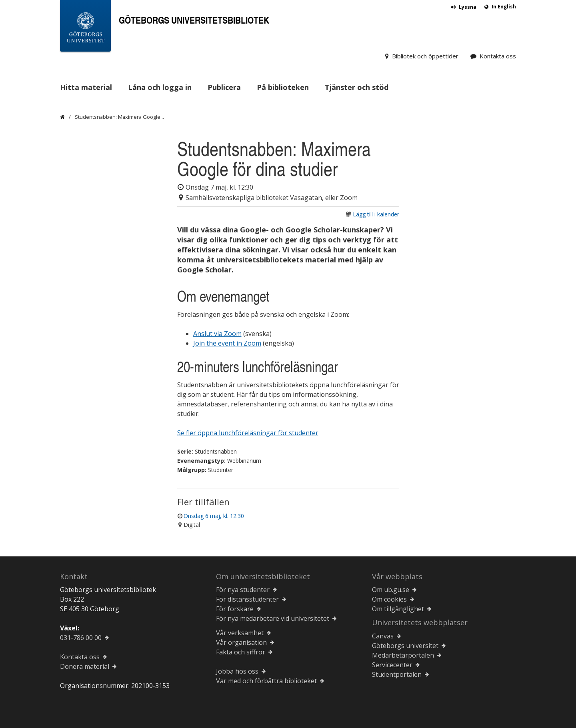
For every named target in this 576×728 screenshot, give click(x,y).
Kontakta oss (498, 56)
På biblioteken (283, 87)
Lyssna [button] (468, 7)
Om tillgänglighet (398, 609)
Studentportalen (397, 674)
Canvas (383, 636)
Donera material (85, 666)
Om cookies (389, 599)
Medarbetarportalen (403, 655)
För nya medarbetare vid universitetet (273, 618)
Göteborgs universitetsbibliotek (194, 20)
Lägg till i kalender (376, 214)
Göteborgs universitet (405, 646)
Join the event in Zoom (227, 343)
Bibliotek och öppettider (425, 56)
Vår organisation (241, 642)
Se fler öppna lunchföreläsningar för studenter (248, 433)
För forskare (235, 609)
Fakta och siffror (241, 652)
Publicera (224, 87)
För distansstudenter (247, 599)
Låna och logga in (160, 87)
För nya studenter (243, 590)
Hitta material (86, 87)
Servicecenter (392, 665)
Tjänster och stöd (357, 87)
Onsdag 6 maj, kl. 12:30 (214, 516)
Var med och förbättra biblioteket (266, 681)
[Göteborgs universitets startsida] (85, 27)
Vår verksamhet (240, 633)
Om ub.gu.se (391, 590)
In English (504, 7)
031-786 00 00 (81, 638)
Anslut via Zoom (217, 334)
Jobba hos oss (237, 671)
